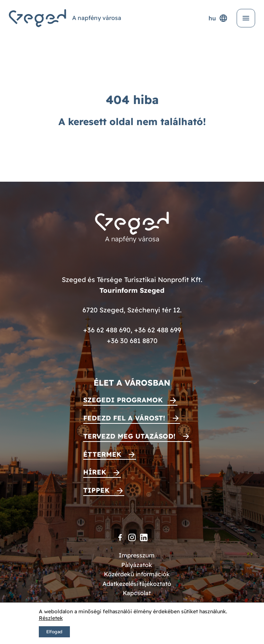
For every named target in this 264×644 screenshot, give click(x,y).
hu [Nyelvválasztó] (218, 18)
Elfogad (54, 632)
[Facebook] (120, 537)
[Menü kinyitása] (246, 18)
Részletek (51, 618)
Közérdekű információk (137, 574)
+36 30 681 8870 (132, 341)
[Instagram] (132, 537)
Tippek (96, 490)
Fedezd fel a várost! (124, 418)
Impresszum (137, 555)
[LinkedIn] (144, 537)
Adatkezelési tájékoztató (137, 584)
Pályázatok (137, 565)
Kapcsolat (137, 593)
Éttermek (102, 454)
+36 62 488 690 (107, 330)
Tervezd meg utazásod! (129, 436)
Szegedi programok (123, 400)
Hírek (95, 472)
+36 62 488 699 (158, 330)
